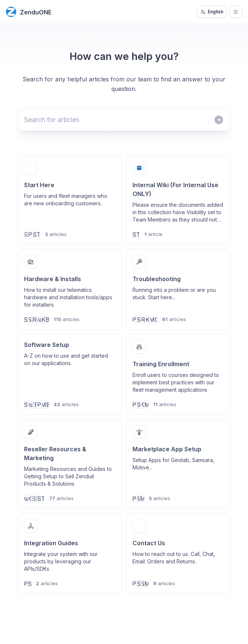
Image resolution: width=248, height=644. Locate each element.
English (212, 12)
